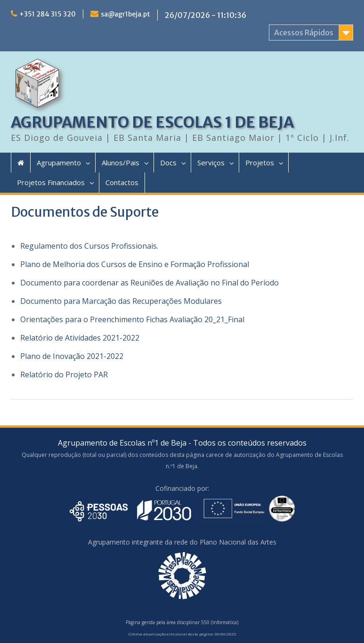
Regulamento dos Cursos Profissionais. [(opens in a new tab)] (89, 246)
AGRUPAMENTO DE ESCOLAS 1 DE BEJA (152, 122)
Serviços (211, 163)
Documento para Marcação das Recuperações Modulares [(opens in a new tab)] (121, 301)
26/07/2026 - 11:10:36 (206, 15)
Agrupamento (59, 163)
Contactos (122, 182)
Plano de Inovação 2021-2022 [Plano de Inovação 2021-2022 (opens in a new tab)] (72, 356)
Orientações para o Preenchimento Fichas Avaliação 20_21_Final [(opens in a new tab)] (132, 319)
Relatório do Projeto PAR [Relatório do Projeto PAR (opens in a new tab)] (64, 374)
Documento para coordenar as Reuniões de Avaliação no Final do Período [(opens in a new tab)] (150, 283)
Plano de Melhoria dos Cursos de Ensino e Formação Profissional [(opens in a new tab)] (135, 264)
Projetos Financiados (51, 182)
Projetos (260, 163)
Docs (168, 163)
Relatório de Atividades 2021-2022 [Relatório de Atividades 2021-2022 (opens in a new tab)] (80, 338)
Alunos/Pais (121, 163)
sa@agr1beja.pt (125, 14)
